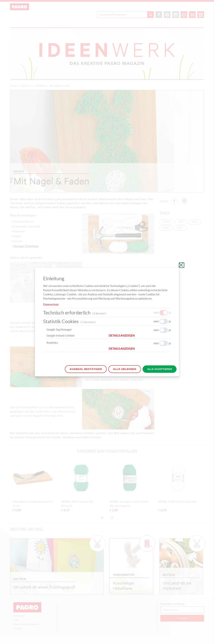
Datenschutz (51, 304)
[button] (140, 336)
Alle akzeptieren (160, 369)
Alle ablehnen (125, 369)
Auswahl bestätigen (86, 369)
